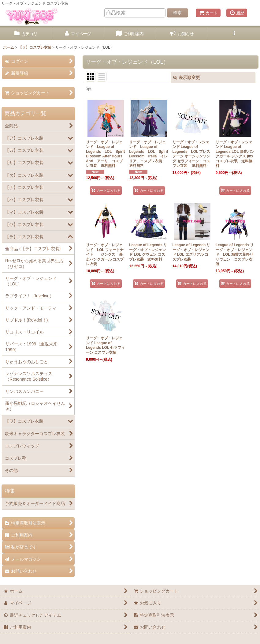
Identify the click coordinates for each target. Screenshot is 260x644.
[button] (234, 34)
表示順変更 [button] (187, 77)
